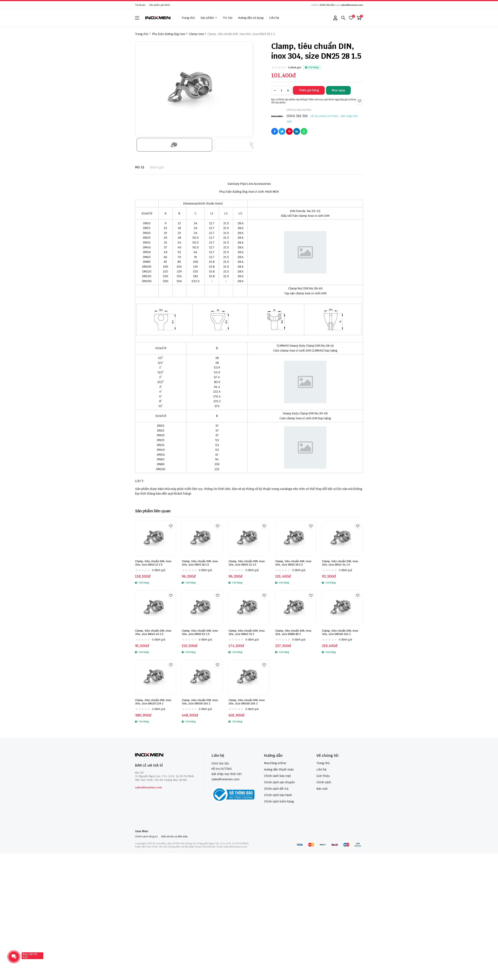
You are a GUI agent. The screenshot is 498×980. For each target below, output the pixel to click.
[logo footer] (165, 755)
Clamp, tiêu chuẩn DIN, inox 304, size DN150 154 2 (200, 702)
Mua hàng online (275, 763)
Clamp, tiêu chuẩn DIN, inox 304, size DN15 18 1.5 (200, 563)
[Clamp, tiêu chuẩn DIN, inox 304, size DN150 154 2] (202, 677)
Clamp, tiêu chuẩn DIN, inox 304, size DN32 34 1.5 (340, 563)
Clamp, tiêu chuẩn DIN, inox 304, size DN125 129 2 (153, 702)
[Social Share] (275, 131)
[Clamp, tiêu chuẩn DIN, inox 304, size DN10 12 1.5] (156, 538)
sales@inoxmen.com (352, 5)
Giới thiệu (323, 776)
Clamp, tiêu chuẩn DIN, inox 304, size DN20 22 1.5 (247, 563)
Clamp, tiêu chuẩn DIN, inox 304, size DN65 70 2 (247, 632)
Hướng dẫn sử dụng (251, 18)
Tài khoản (140, 5)
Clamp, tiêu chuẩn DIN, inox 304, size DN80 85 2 (293, 632)
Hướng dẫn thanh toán (279, 769)
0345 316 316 (327, 5)
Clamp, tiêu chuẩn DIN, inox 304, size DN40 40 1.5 (153, 632)
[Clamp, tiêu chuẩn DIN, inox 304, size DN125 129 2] (156, 677)
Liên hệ (274, 18)
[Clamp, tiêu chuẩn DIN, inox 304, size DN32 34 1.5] (342, 538)
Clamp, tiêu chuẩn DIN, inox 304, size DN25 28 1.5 (293, 563)
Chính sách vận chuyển (279, 782)
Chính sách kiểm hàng (279, 801)
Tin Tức (228, 18)
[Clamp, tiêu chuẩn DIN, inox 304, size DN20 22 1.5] (249, 538)
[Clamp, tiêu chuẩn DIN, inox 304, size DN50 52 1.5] (202, 608)
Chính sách (324, 782)
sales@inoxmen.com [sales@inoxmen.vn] (225, 779)
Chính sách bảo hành (278, 795)
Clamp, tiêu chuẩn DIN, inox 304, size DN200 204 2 (247, 702)
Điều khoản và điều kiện (175, 836)
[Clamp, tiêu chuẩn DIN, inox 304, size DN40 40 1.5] (156, 608)
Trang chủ (188, 18)
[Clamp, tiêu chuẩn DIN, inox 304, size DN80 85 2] (296, 608)
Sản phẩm (209, 18)
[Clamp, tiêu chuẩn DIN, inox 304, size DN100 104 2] (342, 608)
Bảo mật (322, 789)
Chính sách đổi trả (276, 789)
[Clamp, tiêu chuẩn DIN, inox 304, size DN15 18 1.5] (202, 538)
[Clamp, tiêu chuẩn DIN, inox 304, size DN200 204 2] (249, 677)
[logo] (158, 18)
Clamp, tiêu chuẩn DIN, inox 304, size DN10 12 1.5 (153, 563)
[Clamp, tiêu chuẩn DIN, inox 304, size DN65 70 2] (249, 608)
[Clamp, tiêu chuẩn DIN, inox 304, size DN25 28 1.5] (296, 538)
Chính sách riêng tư (146, 836)
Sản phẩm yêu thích (160, 5)
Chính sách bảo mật (277, 776)
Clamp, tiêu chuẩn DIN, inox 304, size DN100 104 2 (340, 632)
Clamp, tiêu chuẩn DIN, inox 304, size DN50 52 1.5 (200, 632)
